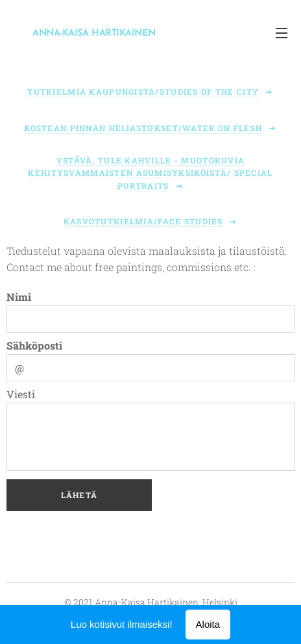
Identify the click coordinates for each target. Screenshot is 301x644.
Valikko (282, 33)
